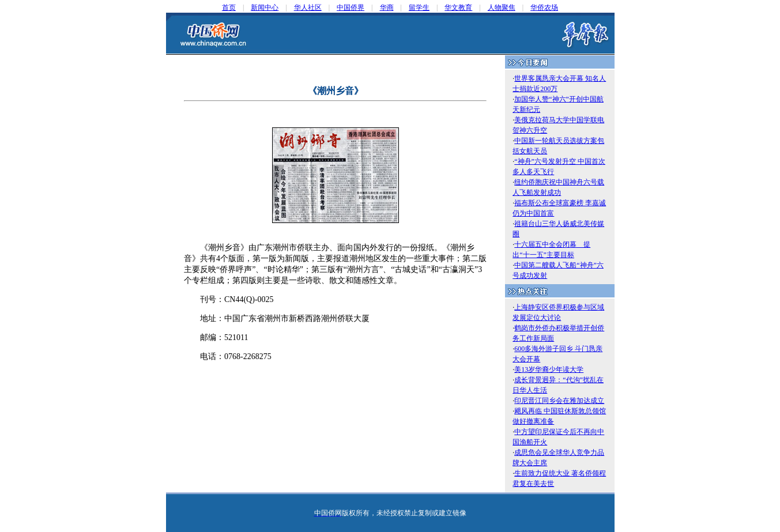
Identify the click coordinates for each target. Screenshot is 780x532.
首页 (229, 7)
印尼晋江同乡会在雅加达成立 (559, 401)
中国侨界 (351, 7)
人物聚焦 (502, 7)
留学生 (419, 7)
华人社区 (308, 7)
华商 (387, 7)
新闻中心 (265, 7)
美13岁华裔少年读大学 (549, 369)
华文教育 (458, 7)
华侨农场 (544, 7)
